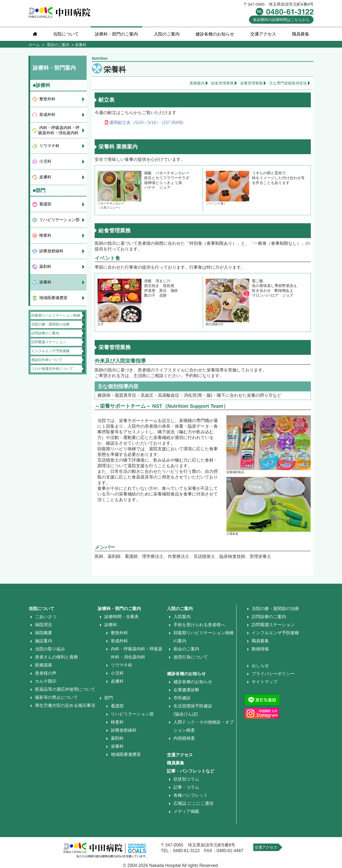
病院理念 (44, 625)
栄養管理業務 (251, 83)
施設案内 (44, 641)
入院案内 (182, 617)
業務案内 (197, 83)
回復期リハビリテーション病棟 (56, 315)
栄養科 (44, 282)
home (35, 34)
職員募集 (301, 34)
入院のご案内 (167, 34)
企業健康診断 (186, 690)
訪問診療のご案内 (45, 333)
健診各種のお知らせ (215, 34)
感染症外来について (47, 360)
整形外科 (46, 99)
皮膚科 (44, 177)
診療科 (111, 625)
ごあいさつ (46, 617)
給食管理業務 (222, 83)
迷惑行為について (191, 657)
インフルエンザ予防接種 (50, 351)
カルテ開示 (46, 681)
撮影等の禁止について (56, 697)
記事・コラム (186, 787)
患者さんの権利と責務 (56, 657)
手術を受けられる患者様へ (199, 625)
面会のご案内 (186, 649)
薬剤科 (44, 266)
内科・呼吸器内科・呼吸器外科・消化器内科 (58, 130)
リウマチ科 (48, 146)
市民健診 (182, 698)
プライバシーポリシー (273, 674)
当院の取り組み (50, 649)
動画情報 (260, 649)
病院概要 (44, 633)
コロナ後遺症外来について (52, 369)
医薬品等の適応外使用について (65, 689)
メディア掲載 (186, 811)
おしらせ (260, 666)
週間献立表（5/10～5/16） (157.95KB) (144, 123)
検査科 (44, 235)
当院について (66, 34)
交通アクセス (263, 34)
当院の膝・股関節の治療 (50, 324)
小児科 (44, 161)
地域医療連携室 (52, 298)
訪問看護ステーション (49, 342)
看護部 (44, 204)
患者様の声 (46, 673)
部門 (109, 698)
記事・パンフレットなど (191, 771)
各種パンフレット (191, 795)
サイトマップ (265, 682)
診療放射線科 (50, 251)
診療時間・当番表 (122, 617)
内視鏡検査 (184, 738)
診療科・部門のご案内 (116, 34)
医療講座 (44, 665)
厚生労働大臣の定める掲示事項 (65, 705)
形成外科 (46, 114)
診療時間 (281, 20)
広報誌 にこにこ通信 (193, 803)
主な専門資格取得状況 (288, 83)
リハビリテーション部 (58, 220)
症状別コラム (186, 779)
